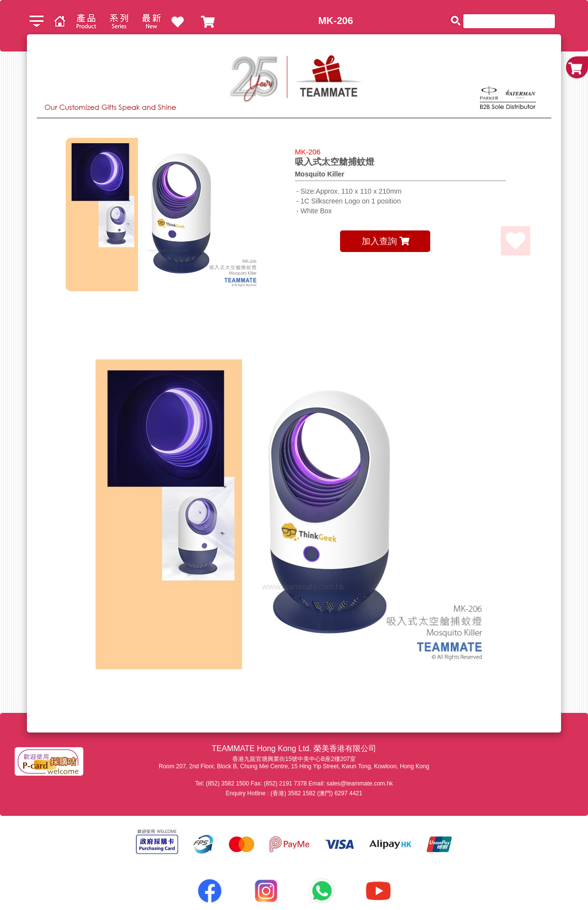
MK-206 (335, 21)
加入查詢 (385, 241)
